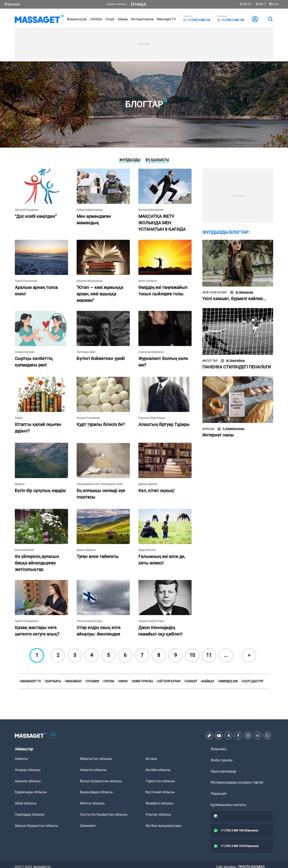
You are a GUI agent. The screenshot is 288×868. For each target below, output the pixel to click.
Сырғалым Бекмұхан (151, 352)
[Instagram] (248, 736)
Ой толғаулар (215, 292)
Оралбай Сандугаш (27, 210)
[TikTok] (209, 736)
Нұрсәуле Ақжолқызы (152, 418)
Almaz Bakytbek (24, 550)
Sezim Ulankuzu (148, 281)
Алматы (21, 759)
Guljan (19, 418)
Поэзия (92, 681)
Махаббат (73, 681)
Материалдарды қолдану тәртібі (237, 782)
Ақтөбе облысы (158, 770)
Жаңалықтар (77, 19)
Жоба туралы (222, 760)
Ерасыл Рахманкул (88, 418)
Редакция (219, 794)
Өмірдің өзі (228, 681)
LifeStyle (96, 19)
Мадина (20, 484)
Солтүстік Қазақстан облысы (104, 814)
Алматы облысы (93, 770)
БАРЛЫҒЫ (53, 681)
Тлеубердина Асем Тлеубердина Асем (100, 484)
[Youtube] (219, 736)
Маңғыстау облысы (96, 759)
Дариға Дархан (148, 484)
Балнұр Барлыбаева (151, 210)
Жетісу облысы (92, 803)
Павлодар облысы (30, 814)
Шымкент (88, 826)
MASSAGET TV (30, 681)
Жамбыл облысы (159, 803)
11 (209, 655)
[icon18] (53, 736)
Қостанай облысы (160, 792)
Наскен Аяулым (25, 352)
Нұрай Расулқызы (26, 281)
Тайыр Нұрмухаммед (90, 210)
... (226, 655)
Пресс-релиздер (223, 771)
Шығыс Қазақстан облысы (36, 826)
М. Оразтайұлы (233, 361)
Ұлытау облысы (158, 814)
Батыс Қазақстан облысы (101, 781)
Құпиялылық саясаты (228, 805)
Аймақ (123, 19)
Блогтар (210, 361)
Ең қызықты (157, 160)
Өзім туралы (142, 681)
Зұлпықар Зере (86, 352)
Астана (151, 759)
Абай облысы (26, 803)
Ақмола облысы (28, 781)
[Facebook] (238, 736)
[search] (270, 19)
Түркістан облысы (160, 781)
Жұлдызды (130, 160)
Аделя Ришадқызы (26, 621)
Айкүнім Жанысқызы (90, 281)
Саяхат (190, 681)
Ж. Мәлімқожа (242, 292)
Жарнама (12, 4)
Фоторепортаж (142, 19)
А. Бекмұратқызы (231, 429)
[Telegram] (258, 736)
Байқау (207, 681)
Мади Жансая (147, 550)
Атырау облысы (28, 770)
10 (192, 655)
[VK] (229, 736)
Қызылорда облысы (96, 792)
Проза (208, 429)
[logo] (39, 19)
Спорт (110, 19)
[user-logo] (255, 19)
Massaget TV (166, 19)
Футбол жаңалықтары (163, 826)
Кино (122, 681)
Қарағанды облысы (31, 792)
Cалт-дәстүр (252, 681)
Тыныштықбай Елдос (90, 621)
